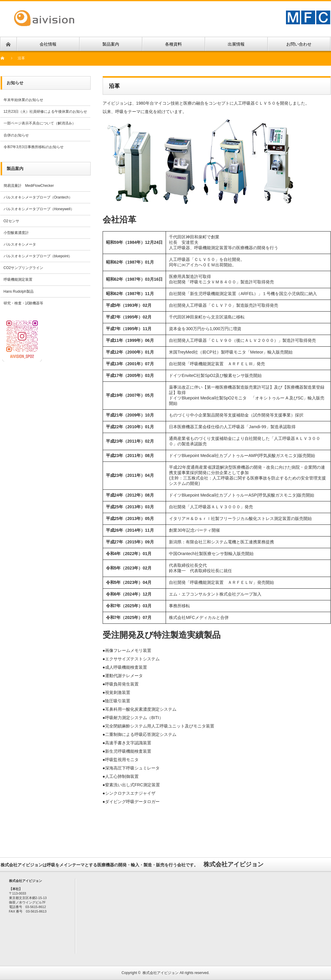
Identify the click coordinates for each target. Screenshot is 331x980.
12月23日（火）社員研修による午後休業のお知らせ (45, 112)
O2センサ (11, 221)
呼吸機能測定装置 (18, 279)
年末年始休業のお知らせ (23, 100)
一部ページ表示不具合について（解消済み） (40, 123)
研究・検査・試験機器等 (23, 303)
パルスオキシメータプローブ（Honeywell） (39, 209)
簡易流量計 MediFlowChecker (29, 186)
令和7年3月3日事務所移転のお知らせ (34, 147)
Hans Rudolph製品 (19, 291)
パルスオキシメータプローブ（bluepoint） (38, 256)
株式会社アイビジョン (161, 973)
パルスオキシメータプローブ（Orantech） (38, 197)
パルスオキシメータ (20, 244)
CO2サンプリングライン (24, 268)
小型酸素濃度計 (16, 233)
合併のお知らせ (16, 135)
